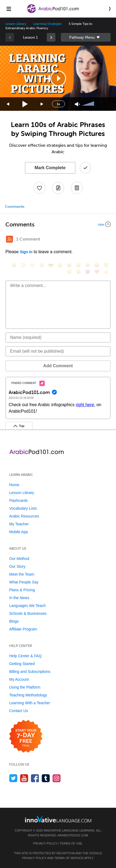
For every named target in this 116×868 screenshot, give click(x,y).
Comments (15, 207)
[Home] (53, 13)
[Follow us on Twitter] (13, 778)
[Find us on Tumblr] (46, 778)
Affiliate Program (23, 629)
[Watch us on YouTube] (24, 778)
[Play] (25, 104)
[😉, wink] (88, 265)
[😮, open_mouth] (78, 272)
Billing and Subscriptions (30, 672)
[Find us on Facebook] (35, 778)
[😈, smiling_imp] (88, 272)
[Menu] (9, 9)
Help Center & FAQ (25, 656)
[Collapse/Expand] (58, 224)
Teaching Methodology (28, 695)
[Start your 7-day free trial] (26, 737)
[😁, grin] (32, 265)
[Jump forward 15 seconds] (42, 104)
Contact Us (19, 711)
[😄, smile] (14, 265)
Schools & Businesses (28, 613)
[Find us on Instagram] (57, 778)
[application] (58, 78)
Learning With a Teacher (30, 703)
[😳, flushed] (23, 265)
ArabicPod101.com (73, 835)
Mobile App (19, 532)
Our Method (19, 559)
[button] (107, 9)
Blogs (14, 621)
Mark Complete (50, 168)
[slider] (89, 104)
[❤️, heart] (97, 272)
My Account (19, 679)
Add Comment (58, 366)
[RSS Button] (9, 239)
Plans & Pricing (22, 590)
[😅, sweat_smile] (78, 265)
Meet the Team (22, 574)
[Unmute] (77, 104)
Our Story (17, 566)
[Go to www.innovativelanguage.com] (58, 819)
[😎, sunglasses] (51, 265)
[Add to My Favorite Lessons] (39, 188)
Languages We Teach (27, 606)
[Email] (58, 351)
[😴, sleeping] (69, 272)
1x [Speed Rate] (58, 104)
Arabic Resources (24, 516)
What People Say (24, 582)
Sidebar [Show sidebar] (86, 37)
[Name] (58, 338)
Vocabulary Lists (23, 508)
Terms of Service (69, 858)
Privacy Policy (45, 843)
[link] (51, 37)
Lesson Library (16, 24)
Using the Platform (25, 687)
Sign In (26, 252)
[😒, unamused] (42, 265)
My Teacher (19, 524)
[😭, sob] (97, 265)
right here (85, 405)
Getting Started (22, 664)
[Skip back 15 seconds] (8, 104)
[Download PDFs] (77, 188)
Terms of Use (71, 843)
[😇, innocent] (106, 265)
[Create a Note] (58, 188)
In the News (19, 598)
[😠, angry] (60, 265)
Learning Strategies (47, 24)
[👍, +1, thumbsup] (106, 272)
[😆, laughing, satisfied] (69, 265)
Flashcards (18, 500)
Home (14, 485)
